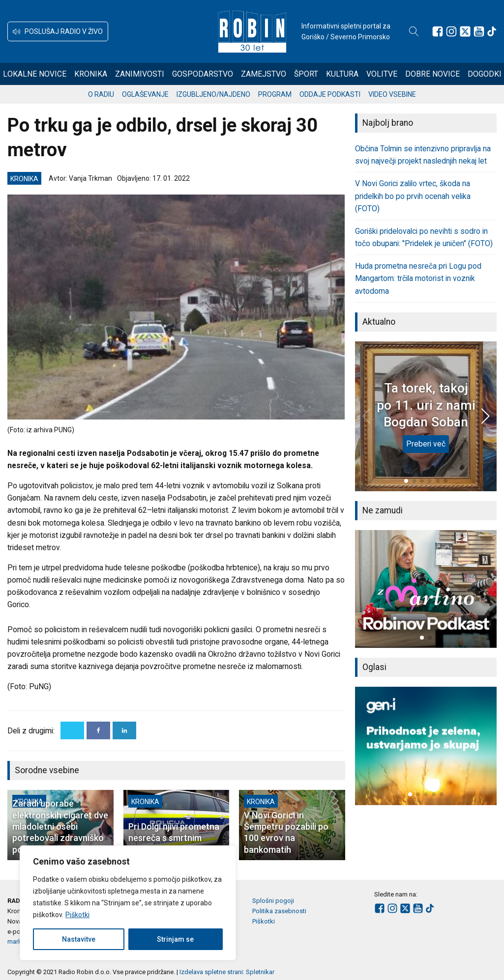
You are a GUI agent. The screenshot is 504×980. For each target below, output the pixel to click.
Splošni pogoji (273, 901)
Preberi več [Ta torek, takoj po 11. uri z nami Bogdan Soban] (426, 444)
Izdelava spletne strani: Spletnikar (227, 972)
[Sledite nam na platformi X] (465, 31)
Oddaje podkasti (330, 94)
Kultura (342, 74)
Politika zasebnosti (279, 911)
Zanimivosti (140, 74)
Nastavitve (79, 939)
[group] (426, 589)
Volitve (382, 74)
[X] (72, 730)
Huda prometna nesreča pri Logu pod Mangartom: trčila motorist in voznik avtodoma (418, 278)
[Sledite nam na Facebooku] (438, 31)
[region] (128, 903)
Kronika (91, 74)
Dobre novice (432, 74)
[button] (58, 31)
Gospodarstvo (203, 74)
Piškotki (77, 915)
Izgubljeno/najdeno (213, 94)
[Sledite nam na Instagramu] (451, 31)
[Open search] (414, 31)
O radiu (101, 94)
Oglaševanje (145, 94)
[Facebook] (98, 730)
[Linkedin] (124, 730)
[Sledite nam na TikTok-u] (492, 31)
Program (275, 94)
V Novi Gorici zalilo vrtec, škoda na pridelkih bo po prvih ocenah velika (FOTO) (413, 196)
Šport (306, 74)
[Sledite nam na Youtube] (479, 31)
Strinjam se (175, 939)
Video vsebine (392, 94)
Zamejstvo (264, 74)
